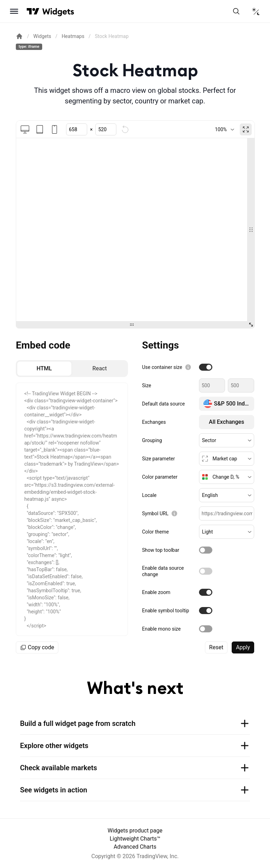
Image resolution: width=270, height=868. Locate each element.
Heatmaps (73, 36)
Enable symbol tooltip (166, 611)
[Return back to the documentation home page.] (19, 36)
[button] (227, 440)
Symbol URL (155, 513)
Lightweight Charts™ (135, 839)
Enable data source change (163, 571)
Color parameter (160, 477)
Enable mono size (161, 629)
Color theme (155, 532)
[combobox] (224, 129)
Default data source (163, 404)
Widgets (42, 36)
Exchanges (154, 422)
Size (147, 385)
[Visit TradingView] (33, 11)
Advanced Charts (135, 847)
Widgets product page (135, 831)
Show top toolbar (161, 550)
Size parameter (158, 459)
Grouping (152, 440)
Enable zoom (156, 592)
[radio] (44, 369)
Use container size (162, 367)
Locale (149, 495)
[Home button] (58, 11)
